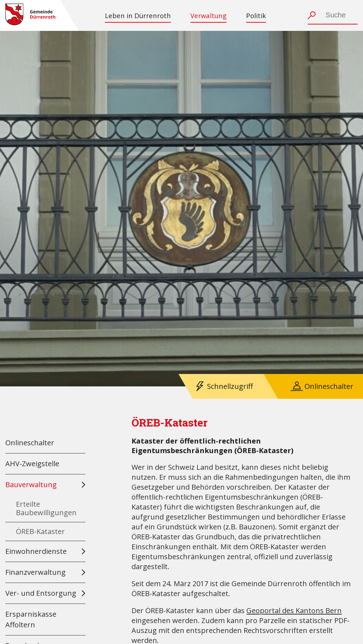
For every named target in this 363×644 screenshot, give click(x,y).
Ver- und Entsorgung (41, 593)
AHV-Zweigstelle (32, 464)
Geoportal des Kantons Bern (294, 610)
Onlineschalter (329, 386)
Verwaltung (208, 15)
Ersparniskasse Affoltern (31, 619)
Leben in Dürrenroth (138, 15)
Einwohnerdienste (36, 551)
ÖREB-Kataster (40, 531)
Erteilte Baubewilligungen (46, 508)
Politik (256, 15)
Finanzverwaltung (35, 572)
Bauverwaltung (31, 485)
